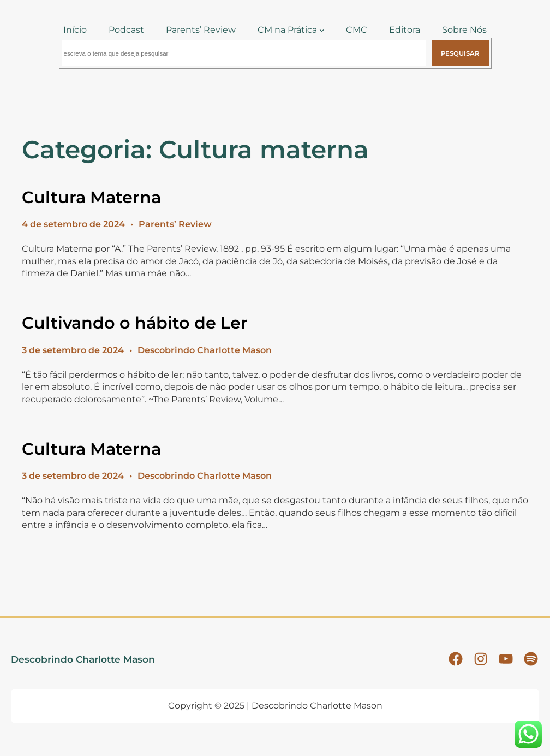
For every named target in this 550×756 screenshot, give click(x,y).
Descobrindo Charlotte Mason (83, 659)
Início (75, 30)
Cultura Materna (91, 197)
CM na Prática (287, 30)
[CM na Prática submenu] (322, 30)
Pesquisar (460, 53)
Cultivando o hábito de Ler (135, 323)
